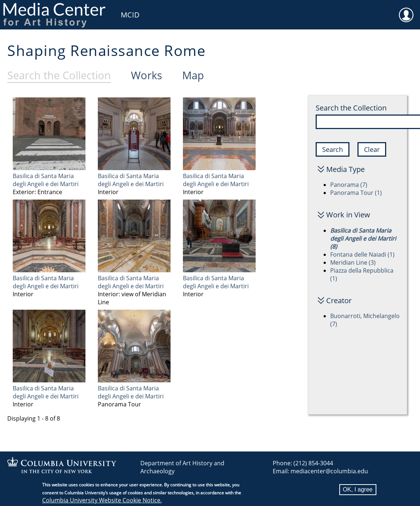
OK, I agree (358, 491)
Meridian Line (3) (353, 262)
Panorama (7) (349, 185)
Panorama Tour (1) (356, 193)
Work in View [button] (348, 215)
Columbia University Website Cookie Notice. (102, 501)
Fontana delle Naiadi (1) (362, 254)
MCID (130, 15)
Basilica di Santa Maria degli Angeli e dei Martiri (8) (363, 238)
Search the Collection (351, 108)
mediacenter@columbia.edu (329, 471)
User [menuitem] (406, 10)
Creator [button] (339, 300)
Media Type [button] (345, 169)
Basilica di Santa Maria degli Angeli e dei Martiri (46, 180)
